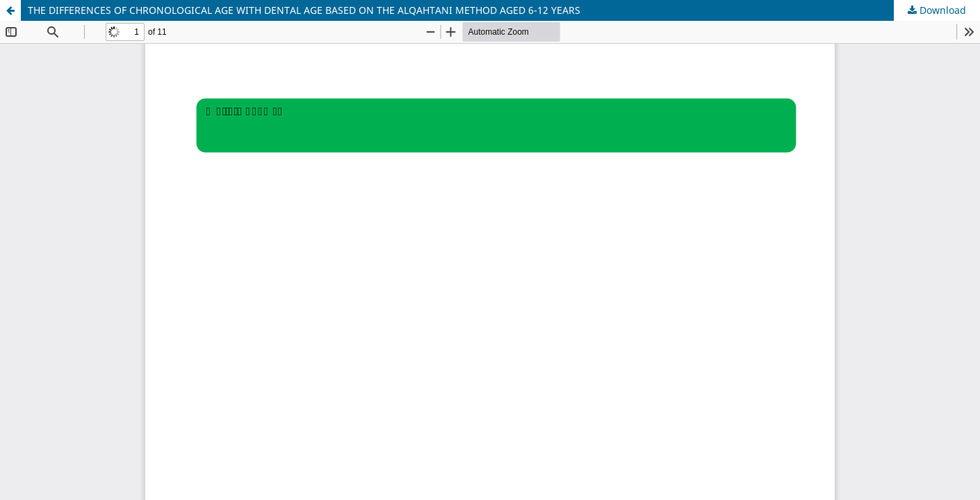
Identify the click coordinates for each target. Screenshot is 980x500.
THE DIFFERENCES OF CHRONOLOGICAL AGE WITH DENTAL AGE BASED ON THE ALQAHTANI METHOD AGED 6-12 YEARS (304, 10)
